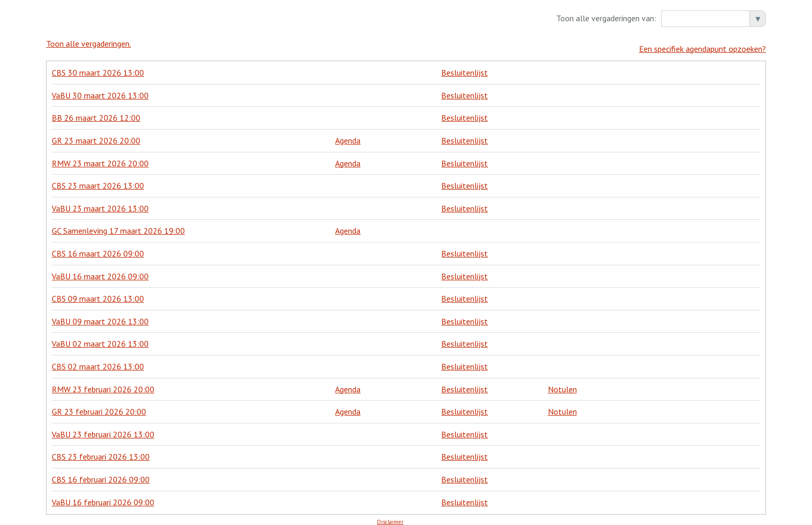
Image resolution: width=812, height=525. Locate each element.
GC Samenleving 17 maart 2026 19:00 (118, 226)
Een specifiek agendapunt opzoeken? (702, 44)
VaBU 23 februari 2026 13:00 (103, 429)
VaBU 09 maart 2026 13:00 (100, 316)
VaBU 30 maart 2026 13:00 (100, 90)
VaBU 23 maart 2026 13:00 (100, 203)
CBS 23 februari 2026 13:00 (101, 452)
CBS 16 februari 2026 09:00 (101, 474)
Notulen (562, 384)
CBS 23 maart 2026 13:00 (98, 181)
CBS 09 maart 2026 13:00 (98, 294)
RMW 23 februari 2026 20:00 (103, 384)
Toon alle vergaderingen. (89, 44)
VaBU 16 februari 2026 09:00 (103, 497)
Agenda (348, 135)
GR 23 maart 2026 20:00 (96, 135)
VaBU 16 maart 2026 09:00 (100, 271)
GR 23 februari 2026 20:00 (99, 407)
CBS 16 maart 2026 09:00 (98, 248)
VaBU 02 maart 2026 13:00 (100, 339)
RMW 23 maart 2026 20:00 (100, 158)
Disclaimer (390, 517)
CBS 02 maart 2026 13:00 (98, 361)
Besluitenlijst (465, 68)
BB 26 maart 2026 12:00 (96, 113)
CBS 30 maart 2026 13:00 (98, 68)
